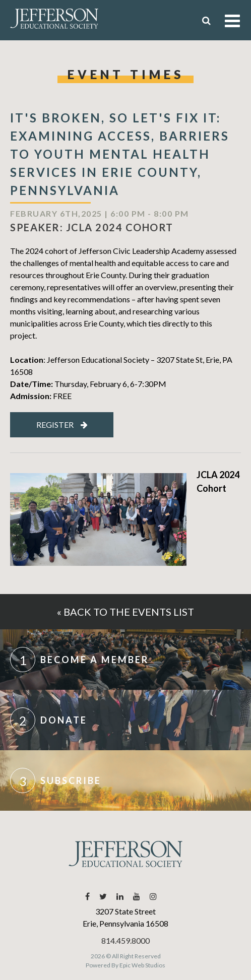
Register (62, 424)
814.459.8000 (126, 940)
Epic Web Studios (142, 965)
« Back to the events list (126, 612)
